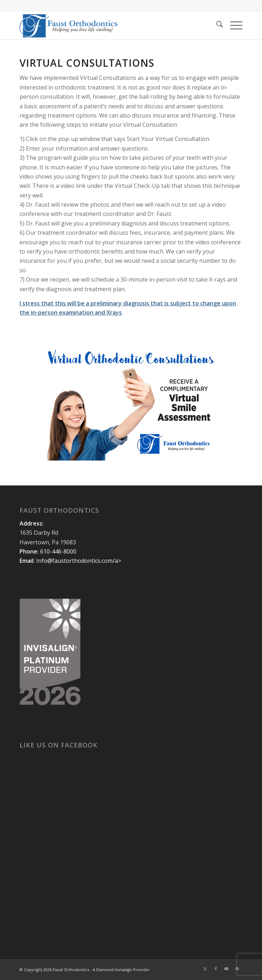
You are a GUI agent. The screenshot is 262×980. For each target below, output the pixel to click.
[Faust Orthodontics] (109, 25)
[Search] (216, 25)
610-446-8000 (58, 551)
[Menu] (233, 25)
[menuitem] (216, 25)
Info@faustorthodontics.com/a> (79, 561)
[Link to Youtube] (226, 969)
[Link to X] (205, 969)
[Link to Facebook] (216, 969)
